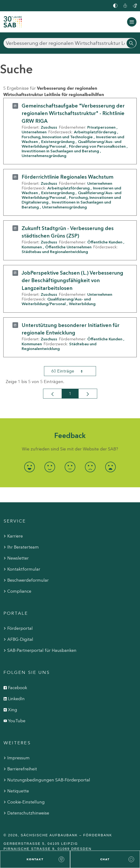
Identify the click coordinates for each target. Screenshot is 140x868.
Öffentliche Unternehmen (68, 247)
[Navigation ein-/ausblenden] (132, 22)
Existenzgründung (58, 142)
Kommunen (32, 247)
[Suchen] (70, 43)
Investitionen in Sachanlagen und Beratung (60, 151)
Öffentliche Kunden (105, 242)
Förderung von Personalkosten (97, 146)
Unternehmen (34, 132)
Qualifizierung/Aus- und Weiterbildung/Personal (56, 301)
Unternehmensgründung (44, 156)
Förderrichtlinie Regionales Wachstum (68, 177)
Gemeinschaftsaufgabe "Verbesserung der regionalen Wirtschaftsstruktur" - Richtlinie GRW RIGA (73, 113)
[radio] (30, 467)
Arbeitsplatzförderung (95, 132)
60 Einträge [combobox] (71, 371)
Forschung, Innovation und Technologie (57, 137)
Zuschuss (49, 127)
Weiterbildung (82, 304)
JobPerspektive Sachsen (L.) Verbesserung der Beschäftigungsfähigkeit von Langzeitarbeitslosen (72, 280)
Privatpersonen (101, 127)
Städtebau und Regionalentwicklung (55, 252)
